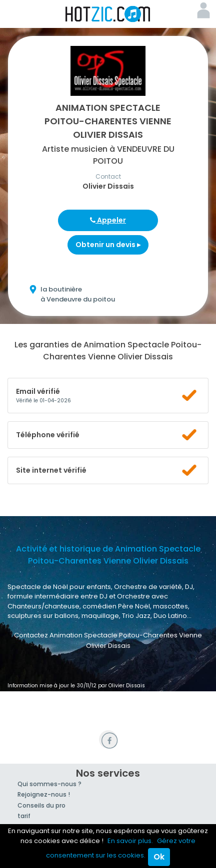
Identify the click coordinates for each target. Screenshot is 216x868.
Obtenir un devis (108, 245)
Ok (159, 857)
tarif (24, 816)
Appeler (108, 220)
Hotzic (108, 14)
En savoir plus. (130, 841)
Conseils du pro (41, 805)
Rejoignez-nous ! (44, 794)
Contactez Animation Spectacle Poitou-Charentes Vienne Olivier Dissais (108, 640)
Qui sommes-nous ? (49, 784)
